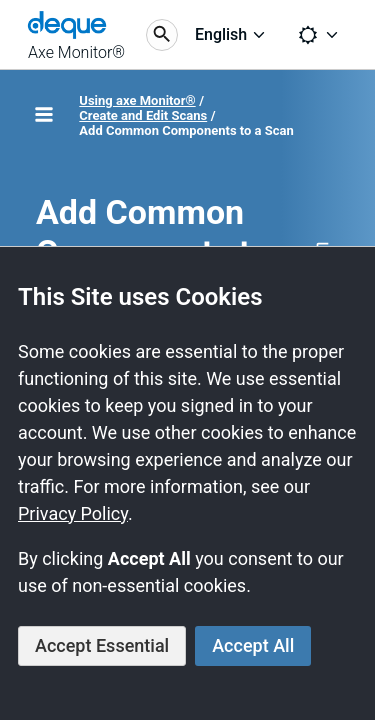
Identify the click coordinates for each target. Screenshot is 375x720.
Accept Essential (102, 645)
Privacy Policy (73, 513)
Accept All (253, 645)
